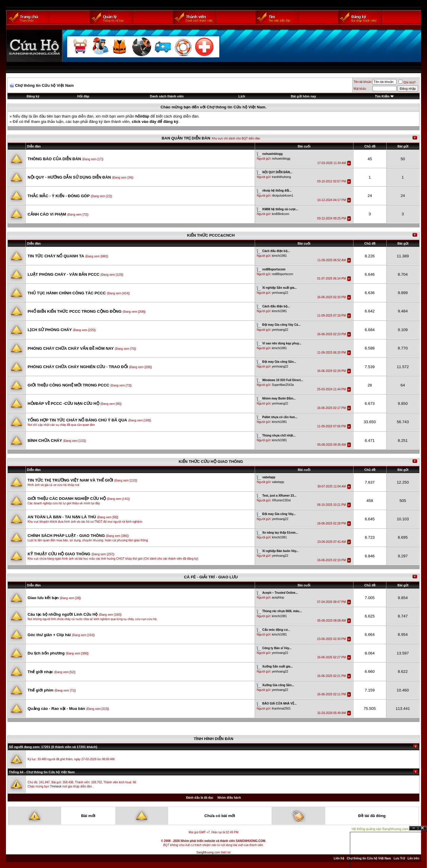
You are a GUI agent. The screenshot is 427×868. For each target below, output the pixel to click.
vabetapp (278, 482)
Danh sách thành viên (167, 96)
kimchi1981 (279, 256)
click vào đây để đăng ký (155, 122)
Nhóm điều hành (229, 798)
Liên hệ (339, 858)
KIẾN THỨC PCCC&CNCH (211, 235)
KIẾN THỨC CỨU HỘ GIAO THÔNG (211, 462)
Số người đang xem (24, 747)
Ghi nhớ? (407, 82)
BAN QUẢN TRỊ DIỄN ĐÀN (186, 138)
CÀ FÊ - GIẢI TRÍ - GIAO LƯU (211, 577)
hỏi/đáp (142, 116)
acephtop (278, 597)
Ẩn (414, 828)
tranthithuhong (281, 177)
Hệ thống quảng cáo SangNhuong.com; (380, 829)
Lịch (242, 96)
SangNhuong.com (208, 852)
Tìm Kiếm (382, 96)
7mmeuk (56, 786)
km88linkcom (281, 214)
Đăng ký (33, 96)
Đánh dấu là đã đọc (200, 798)
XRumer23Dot (281, 500)
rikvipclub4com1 (283, 196)
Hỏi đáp (83, 96)
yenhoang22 (280, 293)
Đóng (423, 828)
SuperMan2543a (283, 385)
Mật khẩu (360, 89)
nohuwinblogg (281, 159)
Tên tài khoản (363, 82)
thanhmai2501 (281, 709)
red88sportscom (283, 274)
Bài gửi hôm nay (303, 96)
